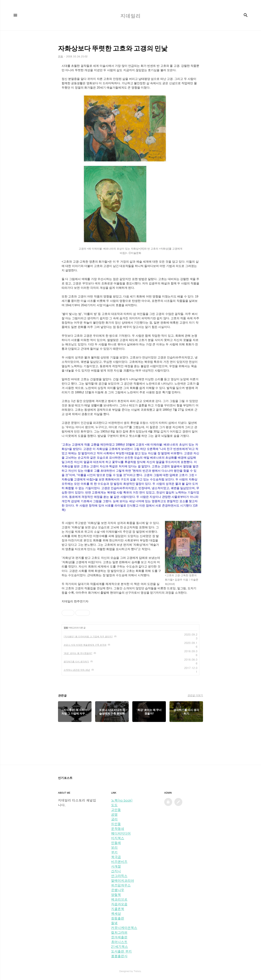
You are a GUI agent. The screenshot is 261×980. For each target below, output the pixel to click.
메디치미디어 (121, 833)
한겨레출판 (119, 937)
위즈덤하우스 (121, 885)
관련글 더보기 (195, 695)
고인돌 (116, 810)
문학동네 (118, 829)
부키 (114, 852)
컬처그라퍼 (119, 932)
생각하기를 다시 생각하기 (76, 661)
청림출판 (118, 918)
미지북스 (118, 838)
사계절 (116, 866)
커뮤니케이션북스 (124, 928)
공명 (114, 814)
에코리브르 (119, 899)
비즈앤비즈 (119, 862)
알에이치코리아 (123, 880)
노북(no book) (122, 800)
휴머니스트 (119, 942)
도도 (114, 805)
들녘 (114, 923)
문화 (66, 628)
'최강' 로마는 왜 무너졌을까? (78, 653)
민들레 (116, 843)
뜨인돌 (116, 824)
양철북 (116, 895)
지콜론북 (118, 909)
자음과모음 (119, 904)
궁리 (114, 819)
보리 (114, 847)
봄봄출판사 (119, 956)
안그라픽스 (119, 876)
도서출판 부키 (121, 951)
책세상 (116, 913)
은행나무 (118, 890)
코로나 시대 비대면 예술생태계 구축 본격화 (85, 645)
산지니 (116, 871)
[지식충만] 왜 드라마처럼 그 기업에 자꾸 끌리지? (88, 636)
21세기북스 (120, 947)
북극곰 (116, 857)
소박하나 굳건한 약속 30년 (77, 670)
